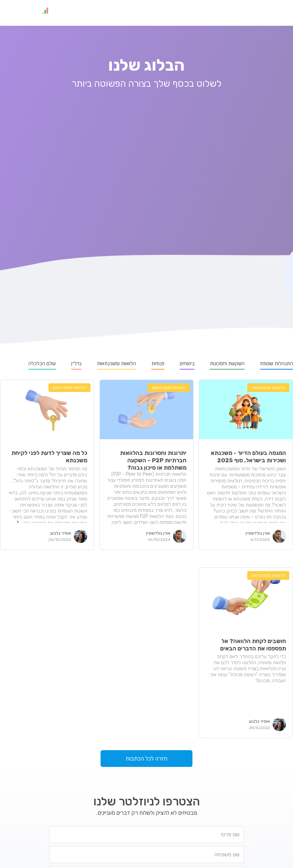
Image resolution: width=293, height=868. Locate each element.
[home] (38, 13)
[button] (279, 13)
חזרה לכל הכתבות (146, 759)
